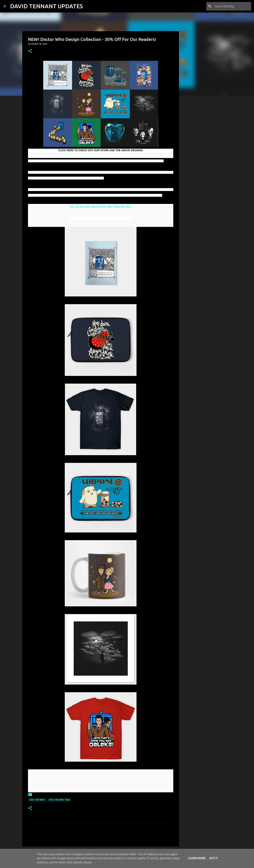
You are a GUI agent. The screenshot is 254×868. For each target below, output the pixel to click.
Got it (214, 858)
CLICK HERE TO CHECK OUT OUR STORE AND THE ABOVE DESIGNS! (101, 150)
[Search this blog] (232, 6)
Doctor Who (37, 800)
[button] (30, 51)
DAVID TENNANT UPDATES (46, 6)
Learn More (197, 858)
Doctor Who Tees (59, 800)
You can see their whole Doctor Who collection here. (101, 207)
